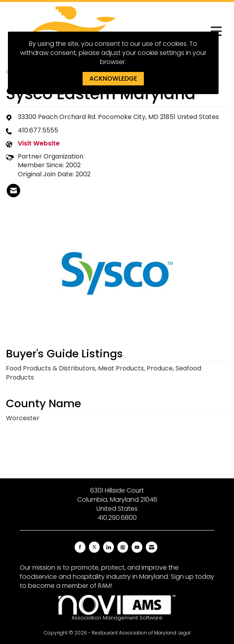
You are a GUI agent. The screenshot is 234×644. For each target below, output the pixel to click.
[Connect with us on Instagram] (123, 547)
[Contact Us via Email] (152, 547)
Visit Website (39, 144)
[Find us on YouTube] (137, 547)
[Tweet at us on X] (94, 547)
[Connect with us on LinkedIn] (109, 547)
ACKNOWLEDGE (113, 78)
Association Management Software (117, 608)
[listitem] (13, 191)
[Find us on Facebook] (80, 547)
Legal (184, 633)
